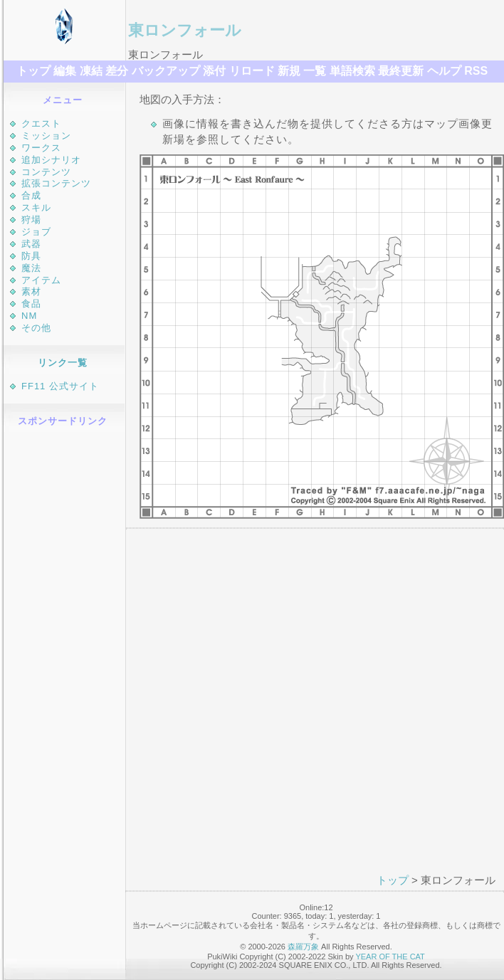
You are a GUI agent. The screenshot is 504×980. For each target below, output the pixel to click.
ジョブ (36, 232)
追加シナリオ (51, 160)
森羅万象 (303, 947)
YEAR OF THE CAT (390, 957)
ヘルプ (444, 71)
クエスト (41, 123)
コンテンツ (46, 172)
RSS (476, 71)
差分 (117, 71)
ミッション (46, 136)
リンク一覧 (63, 363)
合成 (31, 195)
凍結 (91, 71)
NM (29, 316)
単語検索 (352, 71)
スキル (36, 207)
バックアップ (166, 71)
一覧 (315, 71)
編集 (65, 71)
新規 (289, 71)
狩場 (31, 220)
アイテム (41, 280)
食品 (31, 304)
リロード (252, 71)
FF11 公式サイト (60, 386)
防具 (31, 256)
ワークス (41, 148)
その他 (36, 328)
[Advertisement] (64, 650)
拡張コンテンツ (56, 183)
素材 (31, 291)
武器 (31, 244)
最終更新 (401, 71)
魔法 (31, 268)
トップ (33, 71)
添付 (214, 71)
